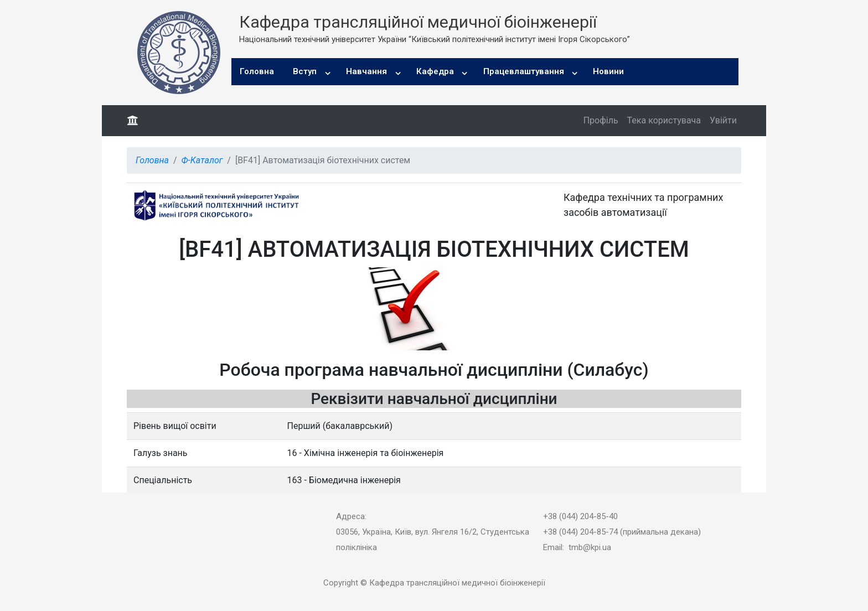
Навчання (366, 71)
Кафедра (435, 71)
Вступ (305, 71)
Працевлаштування (524, 71)
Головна (257, 71)
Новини (608, 71)
